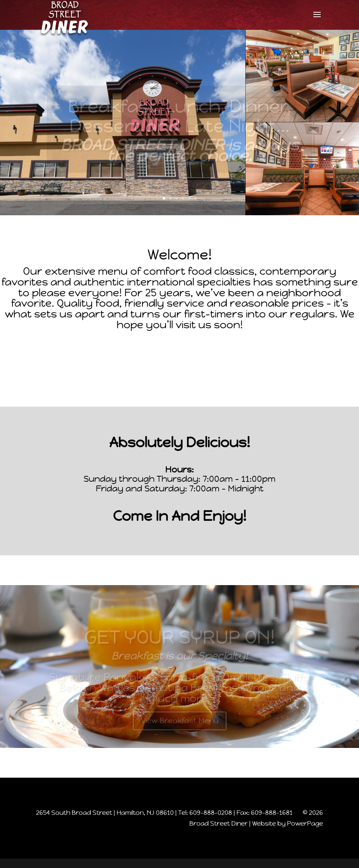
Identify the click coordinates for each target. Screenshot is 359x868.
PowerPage (305, 823)
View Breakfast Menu (180, 724)
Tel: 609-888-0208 (205, 813)
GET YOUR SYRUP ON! (180, 640)
